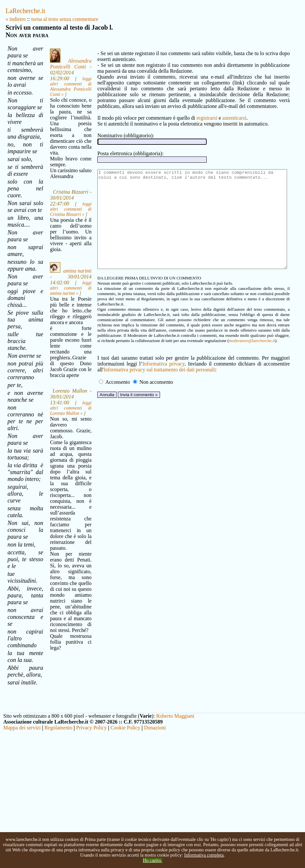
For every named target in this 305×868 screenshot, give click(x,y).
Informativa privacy (122, 378)
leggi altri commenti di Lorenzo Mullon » (63, 453)
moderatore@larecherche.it (111, 355)
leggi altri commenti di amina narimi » (63, 327)
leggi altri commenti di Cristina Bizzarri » (63, 231)
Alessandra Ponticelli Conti (63, 68)
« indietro (16, 19)
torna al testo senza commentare (65, 19)
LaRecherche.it (25, 11)
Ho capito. (152, 860)
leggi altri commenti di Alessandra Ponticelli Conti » (63, 91)
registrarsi (196, 118)
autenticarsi (223, 118)
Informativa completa (204, 855)
